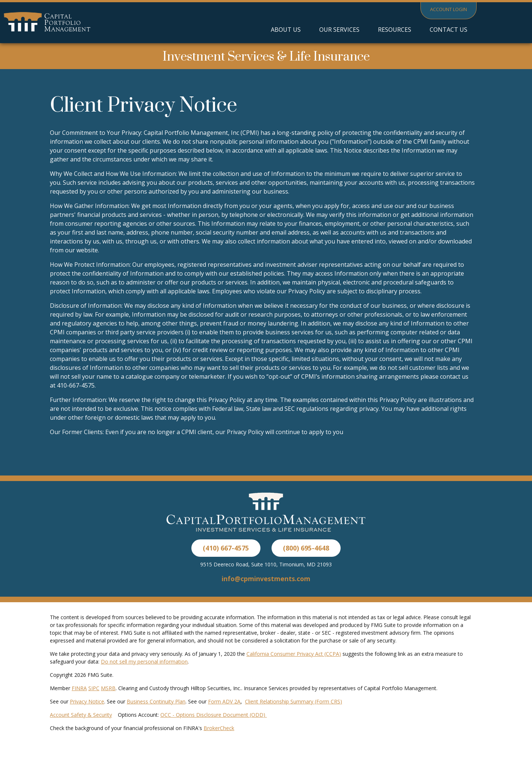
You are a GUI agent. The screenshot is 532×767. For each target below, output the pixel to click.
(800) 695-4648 (306, 548)
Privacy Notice (87, 701)
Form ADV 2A (224, 701)
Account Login (449, 9)
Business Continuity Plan (156, 701)
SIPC (94, 688)
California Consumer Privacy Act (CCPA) (294, 654)
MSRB (108, 688)
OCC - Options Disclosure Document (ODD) (214, 715)
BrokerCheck (219, 728)
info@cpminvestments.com (266, 579)
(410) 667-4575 (226, 548)
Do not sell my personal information (144, 662)
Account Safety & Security (81, 715)
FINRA (79, 688)
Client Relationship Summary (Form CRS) (294, 701)
